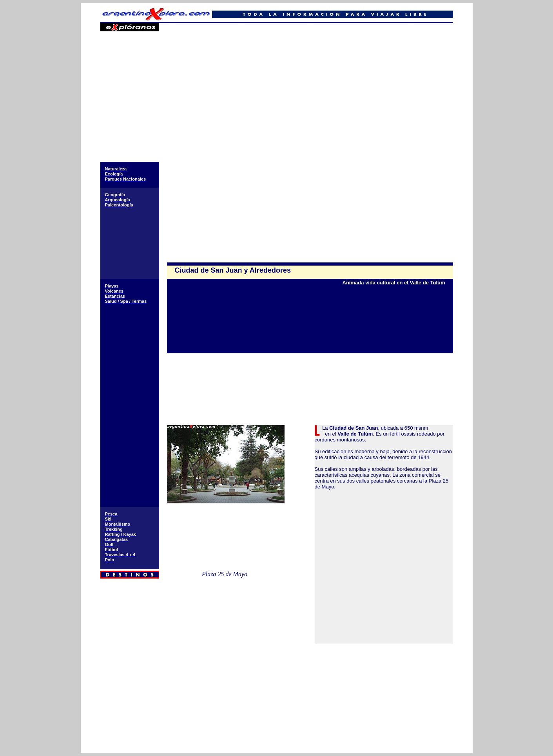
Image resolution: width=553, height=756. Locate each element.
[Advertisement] (310, 106)
